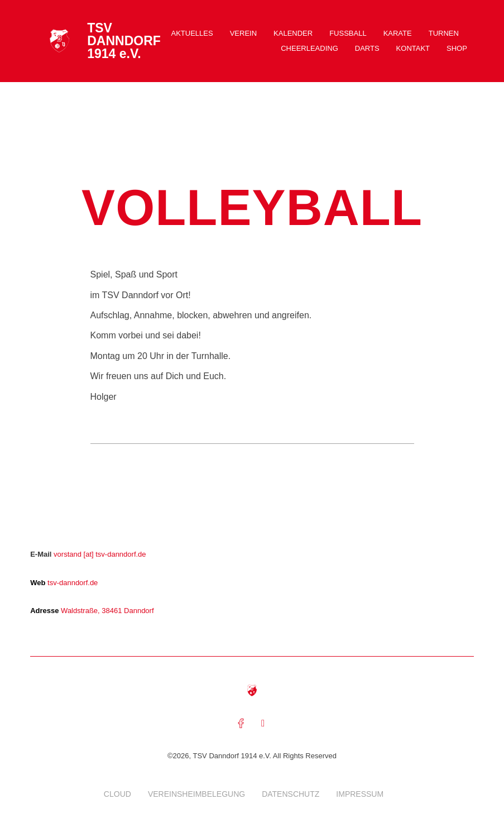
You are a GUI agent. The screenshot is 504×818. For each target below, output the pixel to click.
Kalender (293, 33)
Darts (367, 48)
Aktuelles (192, 33)
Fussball (348, 33)
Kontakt (413, 48)
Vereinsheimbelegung (196, 795)
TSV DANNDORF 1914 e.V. (124, 41)
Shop (457, 48)
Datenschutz (291, 795)
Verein (243, 33)
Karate (398, 33)
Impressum (360, 795)
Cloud (117, 795)
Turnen (444, 33)
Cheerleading (309, 48)
